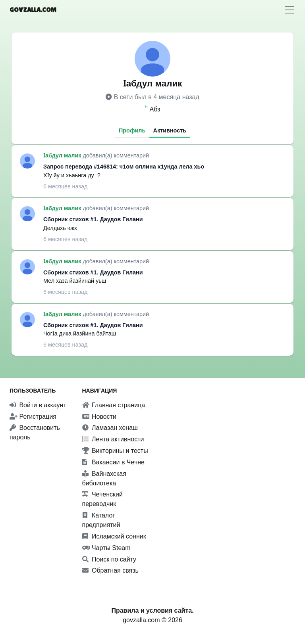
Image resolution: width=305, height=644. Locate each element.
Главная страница (114, 405)
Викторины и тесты (115, 451)
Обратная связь (110, 570)
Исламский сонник (114, 536)
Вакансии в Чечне (113, 462)
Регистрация (33, 417)
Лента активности (113, 439)
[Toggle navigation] (290, 10)
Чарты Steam (106, 548)
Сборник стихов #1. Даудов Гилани (93, 219)
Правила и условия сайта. (152, 610)
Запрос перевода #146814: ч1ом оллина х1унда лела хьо (124, 167)
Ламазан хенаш (110, 428)
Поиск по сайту (109, 559)
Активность (170, 130)
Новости (99, 417)
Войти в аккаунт (38, 405)
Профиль (132, 130)
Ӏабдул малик (63, 155)
